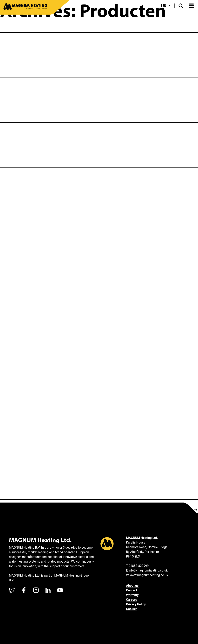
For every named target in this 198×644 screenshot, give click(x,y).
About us (132, 586)
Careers (132, 600)
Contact (132, 590)
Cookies (132, 609)
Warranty (132, 595)
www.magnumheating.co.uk (149, 575)
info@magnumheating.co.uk (148, 570)
